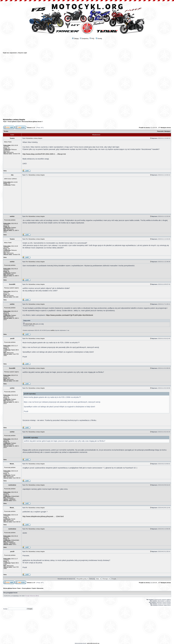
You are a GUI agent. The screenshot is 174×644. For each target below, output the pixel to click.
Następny (167, 131)
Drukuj (6, 131)
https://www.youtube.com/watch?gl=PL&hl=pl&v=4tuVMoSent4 (70, 315)
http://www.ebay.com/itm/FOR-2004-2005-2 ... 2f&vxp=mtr (44, 154)
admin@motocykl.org (93, 643)
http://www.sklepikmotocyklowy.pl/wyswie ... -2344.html (43, 516)
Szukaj (99, 39)
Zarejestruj (84, 39)
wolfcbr (52, 330)
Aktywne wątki (22, 53)
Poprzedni (160, 131)
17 (159, 128)
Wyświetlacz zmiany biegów (14, 120)
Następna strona (166, 128)
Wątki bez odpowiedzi (10, 53)
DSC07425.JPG (30, 324)
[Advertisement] (87, 47)
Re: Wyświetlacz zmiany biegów (35, 216)
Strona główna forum (35, 122)
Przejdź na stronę (144, 128)
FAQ (92, 39)
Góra (5, 171)
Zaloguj (75, 39)
